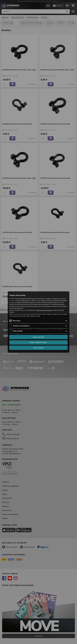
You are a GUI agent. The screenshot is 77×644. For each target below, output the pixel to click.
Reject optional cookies (39, 342)
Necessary (17, 321)
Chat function (18, 331)
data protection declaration (45, 310)
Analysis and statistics (21, 326)
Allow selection (38, 337)
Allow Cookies (38, 348)
